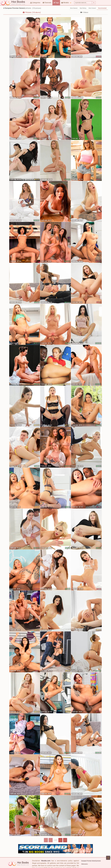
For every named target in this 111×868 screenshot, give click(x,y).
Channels (47, 3)
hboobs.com (46, 861)
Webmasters (85, 864)
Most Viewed (92, 8)
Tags (56, 3)
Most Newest (74, 8)
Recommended (102, 8)
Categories (35, 3)
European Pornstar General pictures (91, 861)
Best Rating (83, 8)
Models (65, 3)
